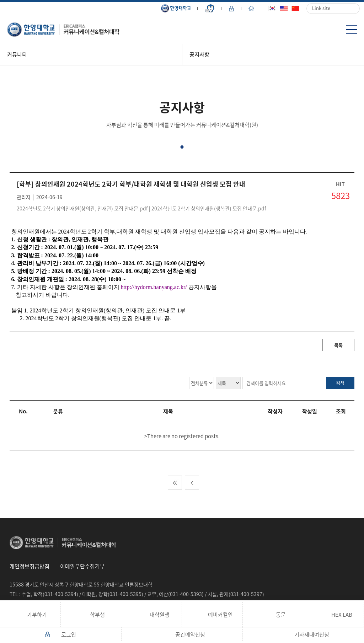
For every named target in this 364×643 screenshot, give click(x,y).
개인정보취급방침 (30, 566)
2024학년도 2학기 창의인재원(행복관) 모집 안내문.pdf (209, 208)
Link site (321, 8)
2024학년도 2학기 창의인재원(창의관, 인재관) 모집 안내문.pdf (82, 208)
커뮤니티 (17, 54)
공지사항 (199, 54)
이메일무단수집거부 (82, 566)
